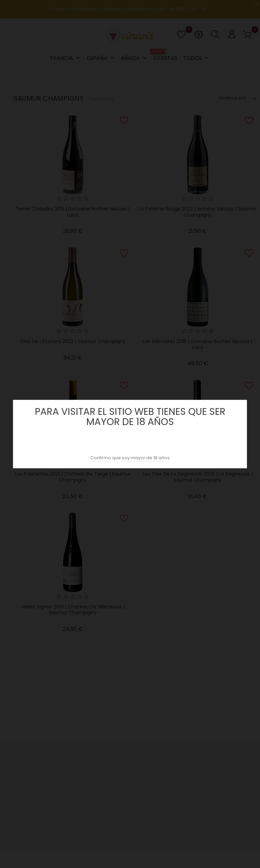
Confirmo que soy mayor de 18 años (130, 458)
